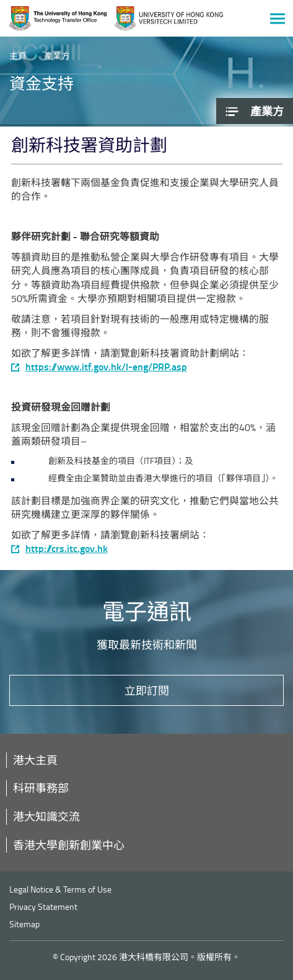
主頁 (18, 56)
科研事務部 (41, 788)
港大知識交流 (46, 816)
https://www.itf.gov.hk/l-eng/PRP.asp (106, 367)
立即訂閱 (147, 690)
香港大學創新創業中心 (69, 845)
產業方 (57, 56)
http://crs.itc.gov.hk (67, 548)
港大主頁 (35, 760)
